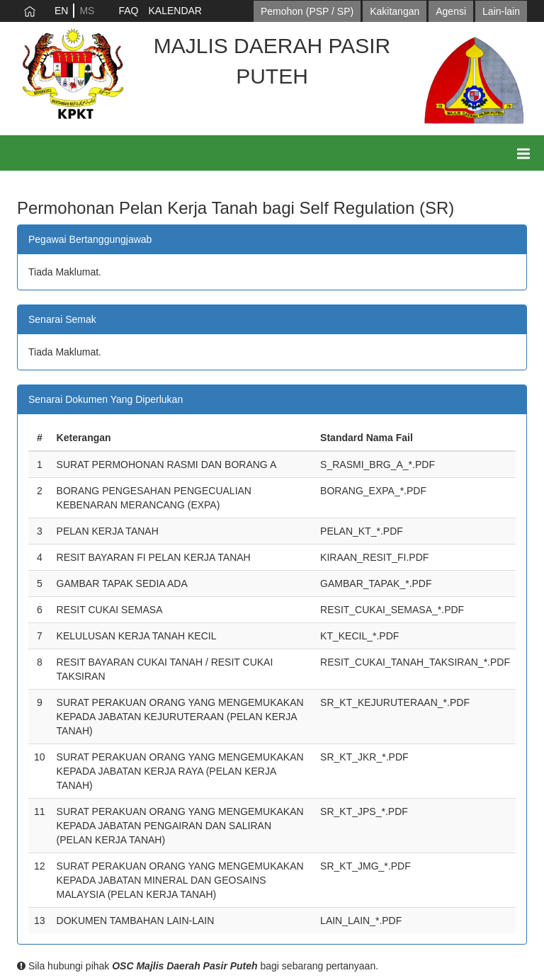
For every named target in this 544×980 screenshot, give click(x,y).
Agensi (451, 11)
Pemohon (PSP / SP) (307, 11)
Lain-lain (501, 11)
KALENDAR (175, 11)
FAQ (128, 11)
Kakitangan (395, 11)
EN (61, 11)
